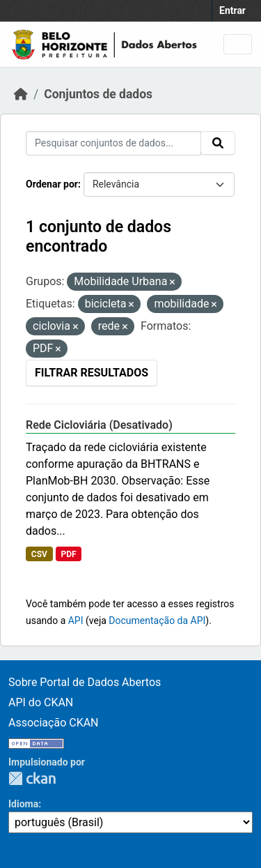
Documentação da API (157, 620)
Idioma (23, 804)
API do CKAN (41, 702)
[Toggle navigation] (238, 44)
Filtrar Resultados (92, 373)
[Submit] (218, 143)
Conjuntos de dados (98, 94)
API (76, 620)
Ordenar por (52, 184)
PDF (68, 554)
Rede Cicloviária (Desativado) (99, 425)
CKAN (32, 778)
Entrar (232, 10)
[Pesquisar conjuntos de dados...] (113, 143)
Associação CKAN (54, 723)
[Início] (21, 94)
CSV (39, 554)
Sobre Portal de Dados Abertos (85, 682)
